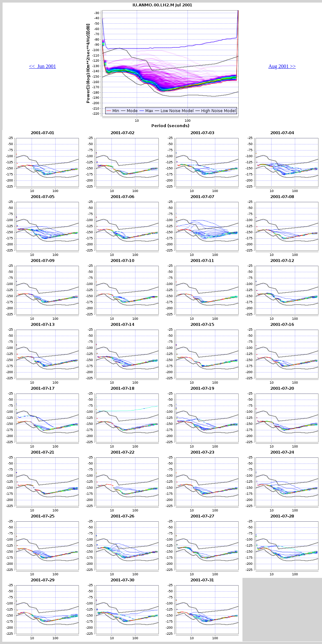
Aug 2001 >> (282, 66)
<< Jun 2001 (42, 66)
